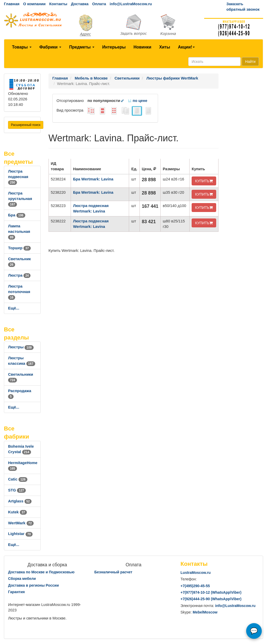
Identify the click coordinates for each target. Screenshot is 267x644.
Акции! (186, 47)
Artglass (20, 501)
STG (17, 490)
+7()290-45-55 (195, 586)
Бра (17, 215)
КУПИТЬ (204, 181)
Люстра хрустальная (20, 199)
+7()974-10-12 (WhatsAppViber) (211, 592)
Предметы (82, 47)
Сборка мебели (22, 579)
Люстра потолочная (19, 292)
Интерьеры (114, 47)
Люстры (21, 347)
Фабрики (50, 47)
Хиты (165, 47)
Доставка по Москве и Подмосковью (41, 572)
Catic (18, 479)
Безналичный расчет (113, 572)
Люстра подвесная (18, 177)
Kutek (17, 512)
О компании (34, 4)
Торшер (19, 248)
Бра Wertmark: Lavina (93, 179)
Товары (22, 47)
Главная (12, 4)
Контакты (58, 4)
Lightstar (20, 534)
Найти (250, 62)
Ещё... (14, 308)
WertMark (21, 523)
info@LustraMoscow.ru (131, 4)
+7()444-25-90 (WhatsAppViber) (211, 599)
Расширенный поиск (26, 125)
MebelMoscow (205, 612)
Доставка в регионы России (34, 585)
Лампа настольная (19, 232)
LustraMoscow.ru (195, 573)
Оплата (99, 4)
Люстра (19, 275)
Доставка (80, 4)
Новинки (142, 47)
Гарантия (16, 592)
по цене (138, 101)
